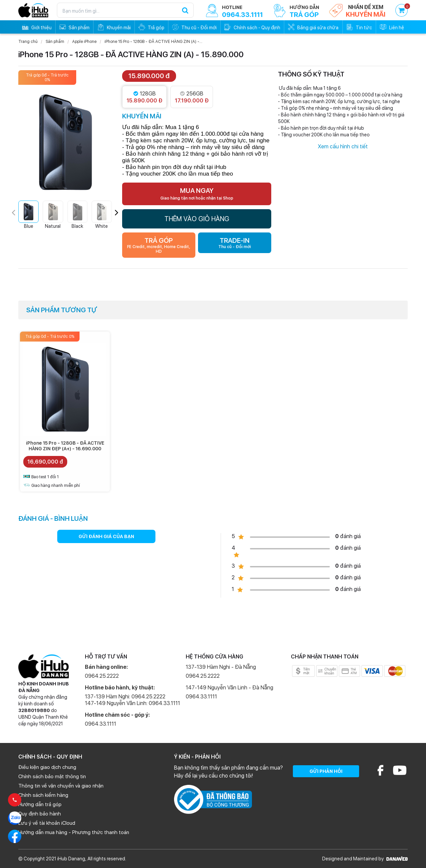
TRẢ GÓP (159, 245)
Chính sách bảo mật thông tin (52, 777)
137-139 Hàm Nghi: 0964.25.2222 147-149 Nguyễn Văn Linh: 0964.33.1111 (132, 700)
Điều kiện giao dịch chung (47, 767)
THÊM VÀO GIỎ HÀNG (197, 219)
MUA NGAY (197, 194)
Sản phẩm (55, 42)
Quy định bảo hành (40, 814)
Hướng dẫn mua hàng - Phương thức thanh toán (74, 832)
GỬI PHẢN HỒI (326, 771)
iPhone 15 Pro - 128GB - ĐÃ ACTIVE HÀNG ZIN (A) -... (153, 42)
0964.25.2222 (102, 676)
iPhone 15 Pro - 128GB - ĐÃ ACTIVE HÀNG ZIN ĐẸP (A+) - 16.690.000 (65, 446)
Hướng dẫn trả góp (40, 804)
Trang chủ (28, 42)
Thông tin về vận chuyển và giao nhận (61, 786)
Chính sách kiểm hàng (43, 795)
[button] (117, 213)
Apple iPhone (84, 42)
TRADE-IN (235, 243)
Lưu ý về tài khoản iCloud (47, 823)
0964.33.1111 (101, 724)
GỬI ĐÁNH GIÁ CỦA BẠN (106, 536)
